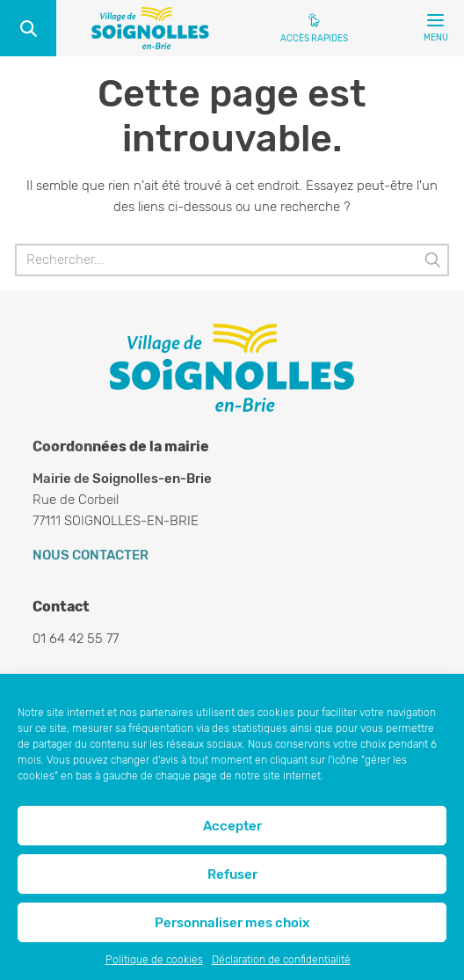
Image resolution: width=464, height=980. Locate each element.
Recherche (28, 28)
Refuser (232, 874)
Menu (436, 31)
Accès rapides (314, 39)
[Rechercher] (232, 260)
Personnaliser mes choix (232, 923)
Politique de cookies (154, 960)
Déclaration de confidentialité (281, 960)
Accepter (232, 826)
